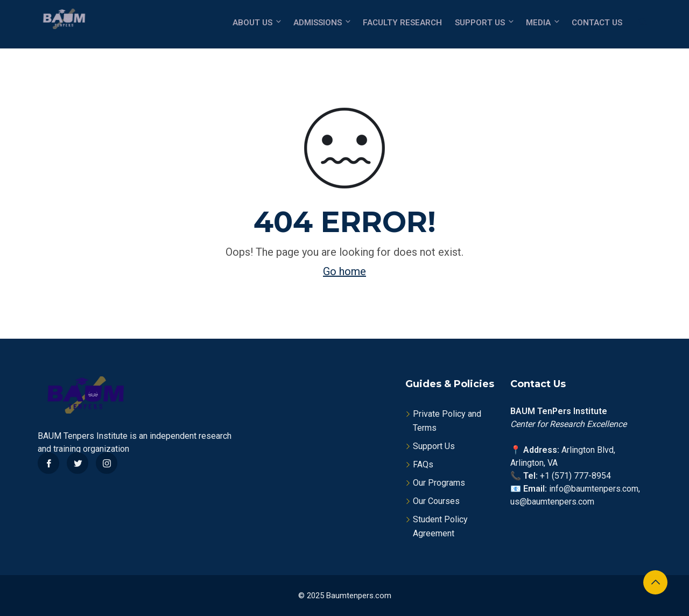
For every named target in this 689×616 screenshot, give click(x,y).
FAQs (423, 464)
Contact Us (597, 23)
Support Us (485, 22)
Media (543, 22)
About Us (258, 22)
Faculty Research (402, 23)
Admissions (323, 22)
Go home (344, 271)
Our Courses (436, 501)
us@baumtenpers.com (552, 502)
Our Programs (439, 483)
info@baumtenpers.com (594, 489)
